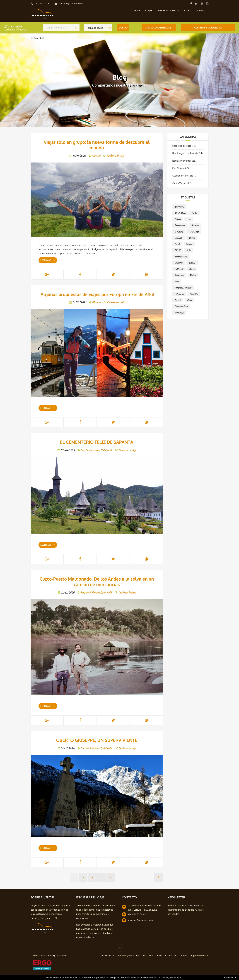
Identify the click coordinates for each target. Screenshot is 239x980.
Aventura (179, 232)
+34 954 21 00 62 (137, 914)
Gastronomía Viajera (183, 176)
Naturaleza (194, 232)
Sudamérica (180, 225)
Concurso (179, 263)
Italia (177, 281)
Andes (192, 269)
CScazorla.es (62, 955)
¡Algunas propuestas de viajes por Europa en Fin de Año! (97, 294)
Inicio (136, 11)
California (179, 269)
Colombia (178, 238)
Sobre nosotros (168, 11)
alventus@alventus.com (71, 4)
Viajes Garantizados (159, 28)
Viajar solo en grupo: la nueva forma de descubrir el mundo (97, 145)
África (194, 213)
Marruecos (179, 207)
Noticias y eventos (182, 161)
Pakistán (194, 294)
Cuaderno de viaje (182, 146)
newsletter (194, 906)
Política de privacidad (167, 955)
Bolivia (193, 275)
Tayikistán (179, 313)
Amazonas (179, 275)
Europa (189, 244)
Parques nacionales (183, 288)
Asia (189, 219)
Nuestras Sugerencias (208, 28)
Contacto (202, 11)
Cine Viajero (178, 168)
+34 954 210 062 (43, 4)
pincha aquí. (175, 978)
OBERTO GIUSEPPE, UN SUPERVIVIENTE (97, 740)
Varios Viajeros (180, 183)
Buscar (123, 28)
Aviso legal (148, 955)
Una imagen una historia (185, 153)
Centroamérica (181, 306)
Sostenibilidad (108, 955)
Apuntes (195, 225)
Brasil (177, 244)
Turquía (178, 300)
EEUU (177, 250)
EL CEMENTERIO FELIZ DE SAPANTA (97, 442)
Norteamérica (181, 257)
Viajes (149, 11)
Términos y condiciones (129, 955)
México (192, 238)
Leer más (48, 260)
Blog (187, 11)
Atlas (189, 250)
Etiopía (178, 219)
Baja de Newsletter (200, 955)
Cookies (184, 955)
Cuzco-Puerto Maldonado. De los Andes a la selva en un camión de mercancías (97, 582)
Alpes (189, 300)
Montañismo (180, 213)
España (192, 263)
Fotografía (179, 294)
